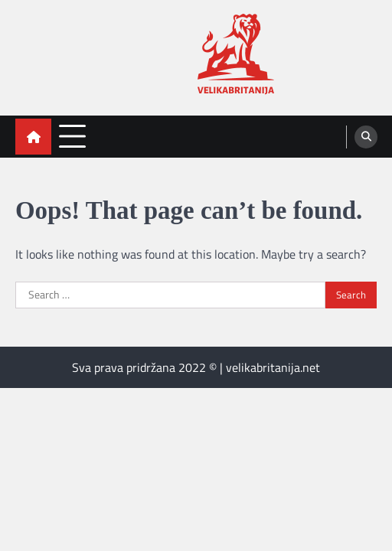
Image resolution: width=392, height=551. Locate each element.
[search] (366, 137)
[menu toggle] (72, 136)
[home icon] (33, 137)
